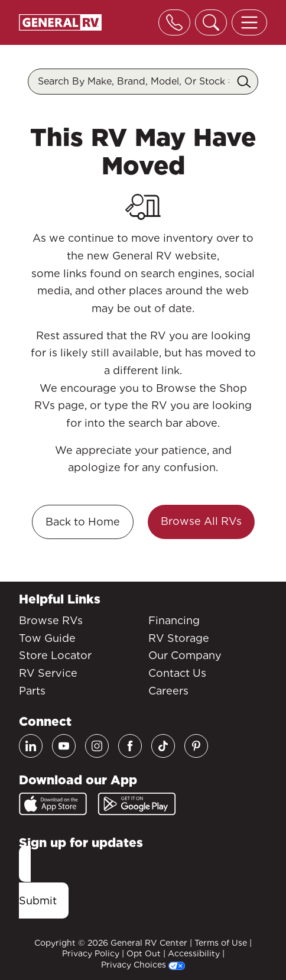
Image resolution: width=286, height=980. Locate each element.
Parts (32, 691)
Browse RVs (51, 620)
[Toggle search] (211, 22)
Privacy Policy (91, 953)
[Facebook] (130, 746)
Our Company (185, 655)
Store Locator (55, 655)
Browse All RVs (201, 521)
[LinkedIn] (31, 746)
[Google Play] (137, 804)
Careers (168, 691)
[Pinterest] (196, 746)
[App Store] (53, 804)
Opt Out (144, 953)
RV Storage (179, 638)
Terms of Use (221, 943)
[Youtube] (64, 746)
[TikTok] (163, 746)
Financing (174, 620)
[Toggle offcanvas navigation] (249, 22)
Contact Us (177, 673)
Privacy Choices (143, 965)
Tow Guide (47, 638)
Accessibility (194, 953)
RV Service (48, 673)
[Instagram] (97, 746)
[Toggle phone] (174, 22)
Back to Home (83, 522)
